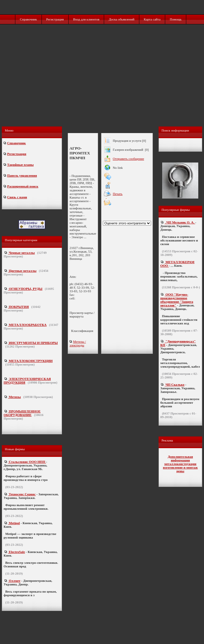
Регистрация (55, 19)
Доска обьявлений (121, 19)
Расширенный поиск (23, 186)
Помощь (176, 19)
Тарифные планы (20, 165)
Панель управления (22, 175)
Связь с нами (17, 197)
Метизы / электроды (78, 343)
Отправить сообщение (128, 159)
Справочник (28, 19)
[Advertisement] (103, 82)
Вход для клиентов (86, 19)
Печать (118, 194)
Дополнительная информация (180, 458)
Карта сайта (152, 19)
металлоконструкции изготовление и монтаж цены (180, 467)
